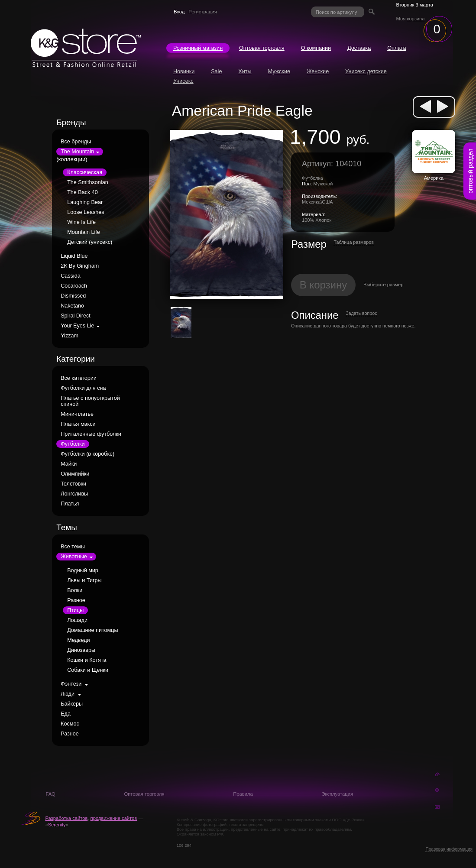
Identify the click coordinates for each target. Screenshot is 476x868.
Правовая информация (449, 849)
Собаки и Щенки (88, 670)
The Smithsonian (88, 182)
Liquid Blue (74, 256)
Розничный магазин (198, 48)
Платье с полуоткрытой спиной (90, 401)
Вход (179, 12)
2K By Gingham (80, 266)
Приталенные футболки (91, 434)
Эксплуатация (337, 794)
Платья (70, 504)
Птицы (75, 610)
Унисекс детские (366, 71)
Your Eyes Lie (77, 326)
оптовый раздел (470, 171)
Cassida (71, 276)
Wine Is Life (81, 222)
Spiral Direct (76, 316)
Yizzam (70, 336)
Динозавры (81, 650)
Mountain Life (84, 232)
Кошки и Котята (87, 660)
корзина (416, 19)
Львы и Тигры (84, 580)
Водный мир (83, 570)
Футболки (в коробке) (87, 454)
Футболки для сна (83, 388)
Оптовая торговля (262, 48)
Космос (70, 724)
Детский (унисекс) (90, 242)
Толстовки (73, 484)
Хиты (245, 71)
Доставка (359, 48)
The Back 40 (83, 192)
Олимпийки (75, 474)
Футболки (73, 444)
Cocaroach (74, 286)
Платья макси (78, 424)
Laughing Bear (85, 202)
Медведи (78, 640)
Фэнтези (71, 684)
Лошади (77, 620)
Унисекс (183, 81)
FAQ (50, 794)
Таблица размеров (354, 242)
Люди (68, 694)
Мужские (279, 71)
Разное (76, 600)
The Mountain (77, 152)
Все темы (73, 547)
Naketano (72, 306)
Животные (74, 557)
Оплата (397, 48)
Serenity (57, 825)
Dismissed (73, 296)
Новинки (184, 71)
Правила (243, 794)
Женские (318, 71)
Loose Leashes (86, 212)
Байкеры (72, 704)
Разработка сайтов (66, 818)
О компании (316, 48)
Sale (216, 71)
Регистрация (202, 12)
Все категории (79, 378)
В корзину (324, 285)
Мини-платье (77, 414)
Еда (66, 714)
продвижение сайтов (114, 818)
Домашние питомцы (92, 630)
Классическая (85, 172)
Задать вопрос (361, 313)
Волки (75, 590)
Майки (69, 464)
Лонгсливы (74, 494)
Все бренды (76, 142)
